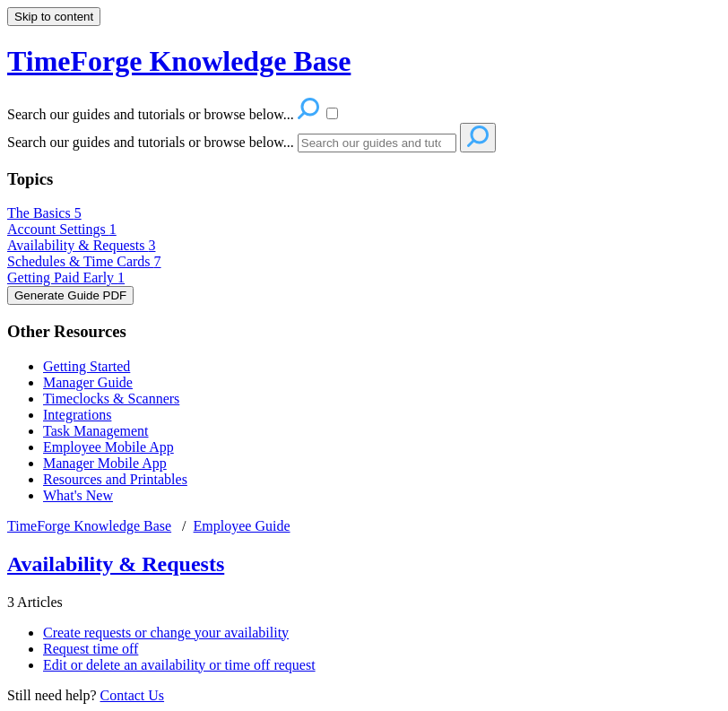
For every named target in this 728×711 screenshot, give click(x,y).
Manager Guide (88, 382)
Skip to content (54, 17)
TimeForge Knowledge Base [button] (179, 61)
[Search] (377, 143)
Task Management (96, 431)
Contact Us (133, 695)
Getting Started (87, 366)
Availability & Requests (81, 245)
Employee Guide (242, 526)
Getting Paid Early (66, 277)
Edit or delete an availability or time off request (179, 665)
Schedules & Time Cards (84, 261)
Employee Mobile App (108, 447)
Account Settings (62, 229)
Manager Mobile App (105, 463)
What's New (78, 495)
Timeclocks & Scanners (111, 399)
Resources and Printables (115, 479)
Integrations (77, 415)
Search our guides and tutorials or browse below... (151, 142)
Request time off (91, 649)
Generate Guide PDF (70, 295)
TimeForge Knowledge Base (89, 526)
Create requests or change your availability (166, 633)
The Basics (44, 213)
